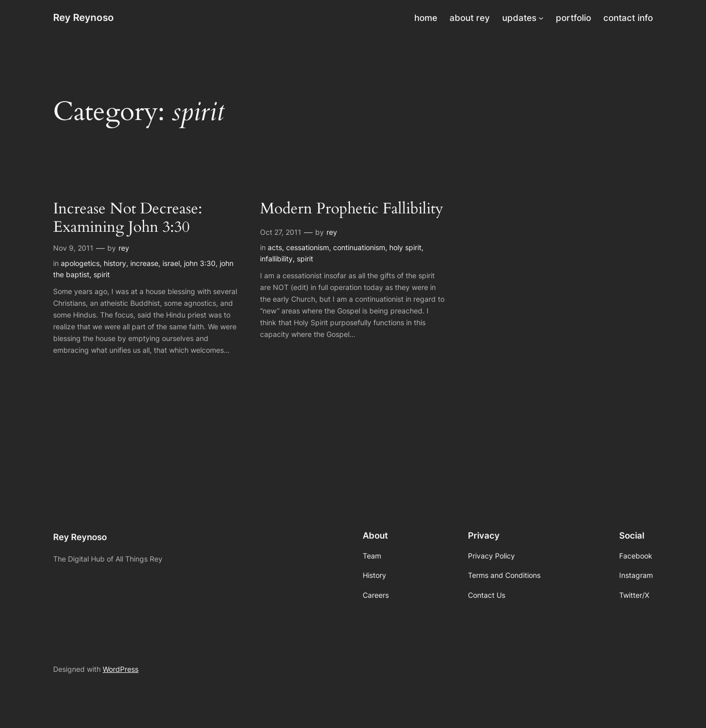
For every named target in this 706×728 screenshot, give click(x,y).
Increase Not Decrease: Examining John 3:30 (128, 218)
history (115, 263)
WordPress (121, 669)
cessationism (308, 247)
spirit (102, 274)
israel (171, 263)
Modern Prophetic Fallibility (352, 209)
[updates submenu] (541, 18)
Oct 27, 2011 (281, 232)
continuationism (359, 247)
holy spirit (405, 247)
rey (124, 248)
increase (144, 263)
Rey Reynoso (84, 17)
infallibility (276, 259)
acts (275, 247)
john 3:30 (200, 263)
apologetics (80, 263)
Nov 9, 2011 (73, 248)
